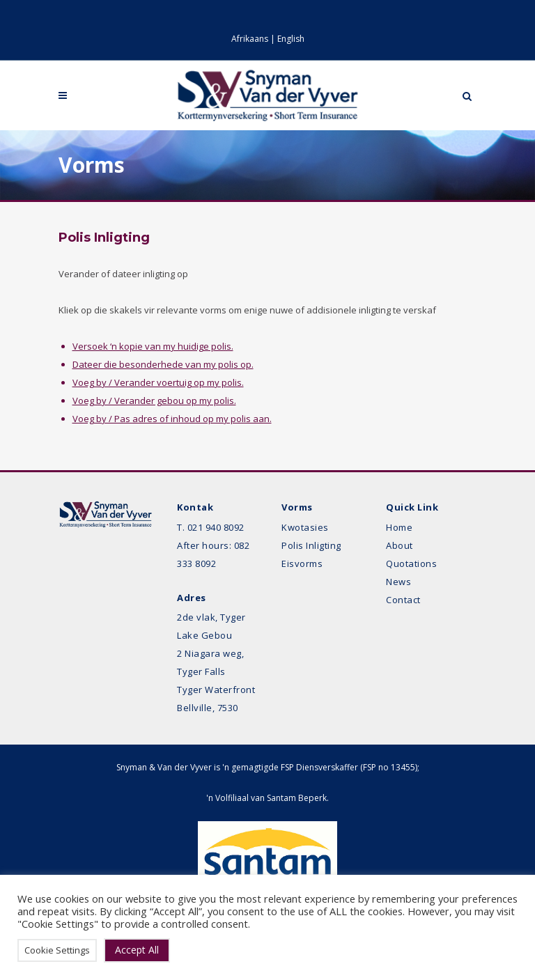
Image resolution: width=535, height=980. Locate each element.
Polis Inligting (311, 545)
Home (399, 527)
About (400, 545)
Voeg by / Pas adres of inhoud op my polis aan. (172, 419)
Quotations (411, 563)
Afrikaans (250, 39)
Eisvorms (302, 563)
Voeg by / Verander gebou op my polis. (154, 400)
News (398, 582)
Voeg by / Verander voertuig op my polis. (158, 382)
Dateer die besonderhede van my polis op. (163, 364)
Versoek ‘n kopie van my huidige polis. (153, 346)
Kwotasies (305, 527)
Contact (403, 600)
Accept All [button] (137, 950)
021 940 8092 (216, 527)
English (291, 39)
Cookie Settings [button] (57, 950)
